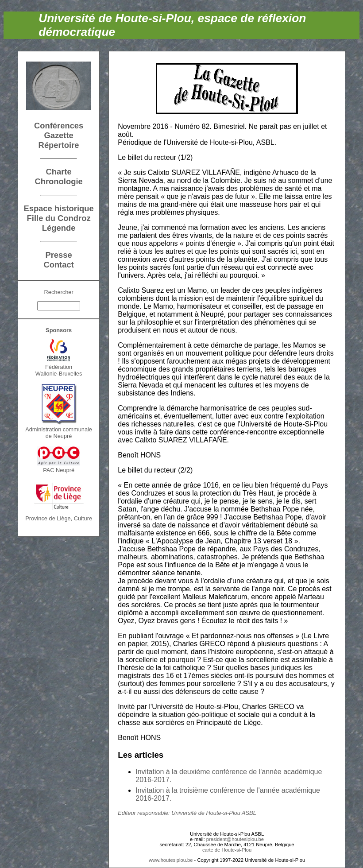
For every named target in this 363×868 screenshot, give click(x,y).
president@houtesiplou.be (235, 839)
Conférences (59, 126)
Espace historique (58, 208)
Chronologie (58, 181)
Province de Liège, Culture (59, 518)
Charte (58, 172)
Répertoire (59, 145)
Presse (58, 255)
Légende (59, 228)
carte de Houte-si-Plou (227, 850)
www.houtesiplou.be (171, 860)
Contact (58, 265)
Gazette (58, 135)
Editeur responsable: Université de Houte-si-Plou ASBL (187, 813)
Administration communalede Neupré (59, 433)
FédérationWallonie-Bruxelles (59, 370)
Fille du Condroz (59, 218)
